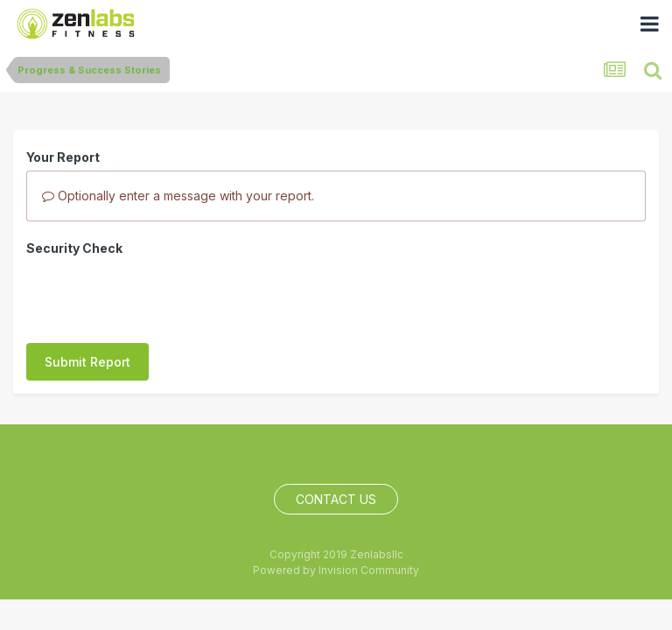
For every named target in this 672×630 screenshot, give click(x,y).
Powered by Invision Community (336, 560)
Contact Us (336, 490)
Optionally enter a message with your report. (178, 196)
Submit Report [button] (87, 294)
